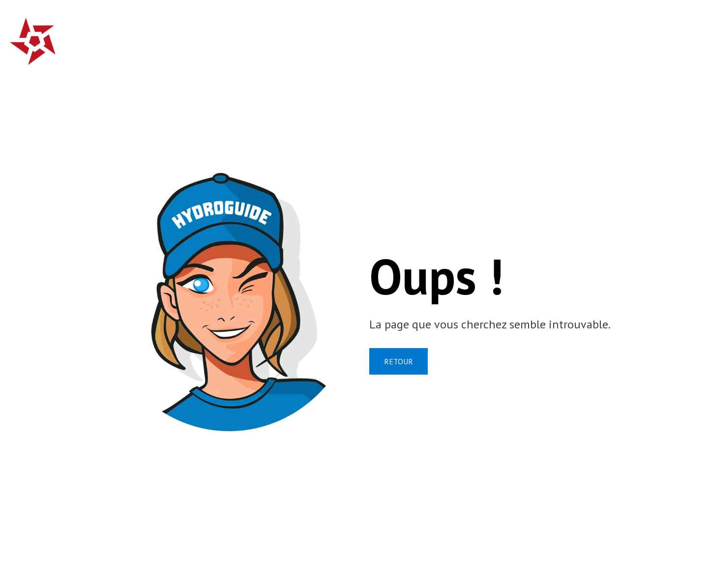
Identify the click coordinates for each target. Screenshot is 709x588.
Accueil (240, 37)
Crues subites (305, 37)
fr (668, 35)
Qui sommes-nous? (544, 37)
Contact (625, 37)
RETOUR (399, 361)
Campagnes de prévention (417, 37)
